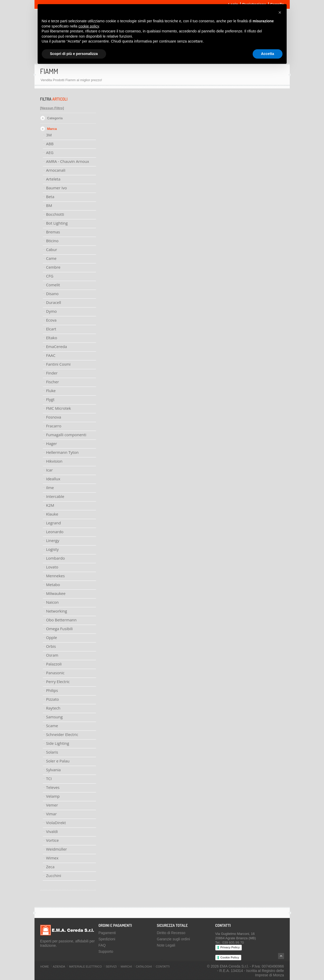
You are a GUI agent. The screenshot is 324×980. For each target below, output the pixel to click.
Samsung (54, 717)
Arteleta (53, 179)
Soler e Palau (58, 761)
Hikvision (54, 461)
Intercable (55, 496)
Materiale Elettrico (85, 967)
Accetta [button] (268, 54)
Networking (57, 611)
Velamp (53, 796)
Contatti (163, 967)
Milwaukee (56, 593)
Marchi (126, 967)
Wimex (52, 858)
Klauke (52, 514)
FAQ (102, 945)
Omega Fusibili (60, 629)
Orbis (51, 646)
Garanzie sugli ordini (174, 939)
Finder (52, 373)
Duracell (54, 302)
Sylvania (54, 770)
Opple (52, 637)
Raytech (53, 708)
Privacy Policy (230, 947)
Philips (52, 690)
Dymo (51, 311)
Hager (52, 443)
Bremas (53, 232)
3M (49, 135)
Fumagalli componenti (66, 435)
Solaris (52, 752)
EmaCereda (57, 346)
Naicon (53, 602)
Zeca (50, 867)
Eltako (52, 338)
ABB (50, 144)
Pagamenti (107, 933)
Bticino (52, 241)
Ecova (51, 320)
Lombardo (56, 558)
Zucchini (54, 875)
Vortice (53, 840)
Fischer (53, 382)
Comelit (53, 285)
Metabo (53, 585)
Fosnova (54, 417)
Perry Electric (58, 682)
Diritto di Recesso (171, 933)
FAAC (51, 355)
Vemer (52, 805)
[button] (280, 12)
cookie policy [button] (89, 26)
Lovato (52, 567)
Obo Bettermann (61, 620)
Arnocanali (56, 170)
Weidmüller (57, 849)
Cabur (52, 249)
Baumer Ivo (57, 188)
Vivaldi (52, 831)
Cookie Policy (230, 957)
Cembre (53, 267)
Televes (53, 787)
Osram (52, 655)
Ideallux (53, 479)
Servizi (111, 967)
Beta (50, 197)
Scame (52, 726)
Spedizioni (107, 939)
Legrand (54, 523)
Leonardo (55, 532)
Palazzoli (54, 664)
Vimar (51, 814)
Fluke (51, 391)
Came (51, 258)
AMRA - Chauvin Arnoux (68, 161)
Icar (50, 470)
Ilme (50, 488)
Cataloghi (144, 967)
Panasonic (55, 673)
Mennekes (56, 576)
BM (49, 205)
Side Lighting (58, 743)
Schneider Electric (62, 734)
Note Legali (166, 945)
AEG (50, 152)
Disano (52, 294)
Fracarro (54, 426)
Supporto (106, 951)
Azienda (59, 967)
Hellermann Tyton (62, 452)
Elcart (51, 329)
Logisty (53, 549)
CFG (50, 276)
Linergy (53, 540)
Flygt (50, 399)
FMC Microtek (59, 408)
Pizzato (53, 699)
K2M (50, 505)
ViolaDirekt (56, 823)
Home (45, 967)
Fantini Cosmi (58, 364)
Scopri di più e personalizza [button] (74, 54)
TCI (49, 779)
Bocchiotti (55, 214)
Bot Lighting (57, 223)
